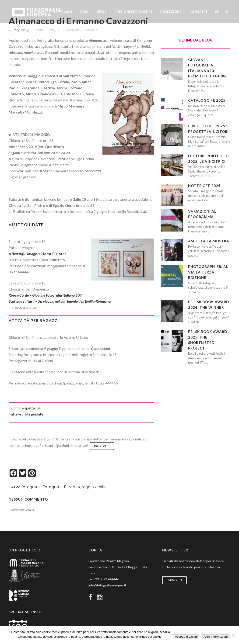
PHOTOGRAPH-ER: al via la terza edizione (208, 272)
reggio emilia (94, 487)
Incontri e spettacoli (25, 408)
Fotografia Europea (61, 487)
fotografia (31, 487)
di (37, 254)
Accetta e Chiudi (186, 637)
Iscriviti (102, 446)
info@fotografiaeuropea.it (107, 585)
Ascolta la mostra (209, 241)
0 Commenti (70, 30)
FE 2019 (50, 30)
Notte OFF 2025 (204, 186)
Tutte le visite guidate (26, 414)
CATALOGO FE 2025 (207, 100)
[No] (233, 635)
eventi (38, 30)
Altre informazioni (216, 637)
